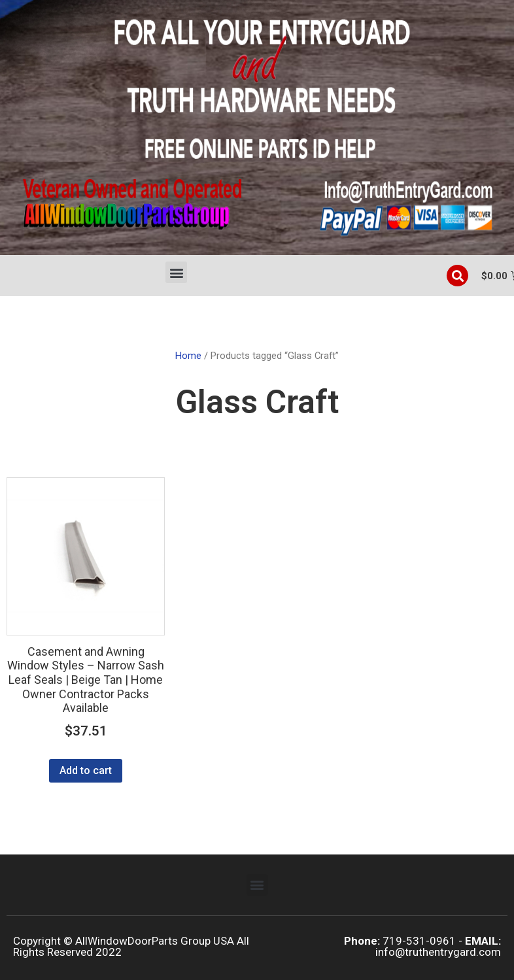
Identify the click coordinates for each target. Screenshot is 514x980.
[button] (176, 272)
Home (188, 356)
